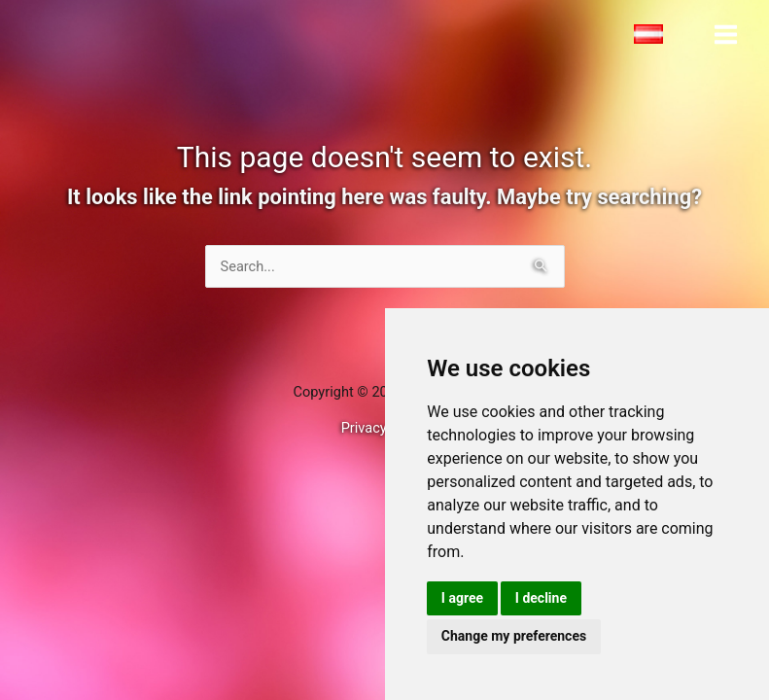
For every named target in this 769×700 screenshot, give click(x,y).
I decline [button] (541, 598)
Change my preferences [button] (514, 636)
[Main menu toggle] (726, 35)
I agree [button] (462, 598)
